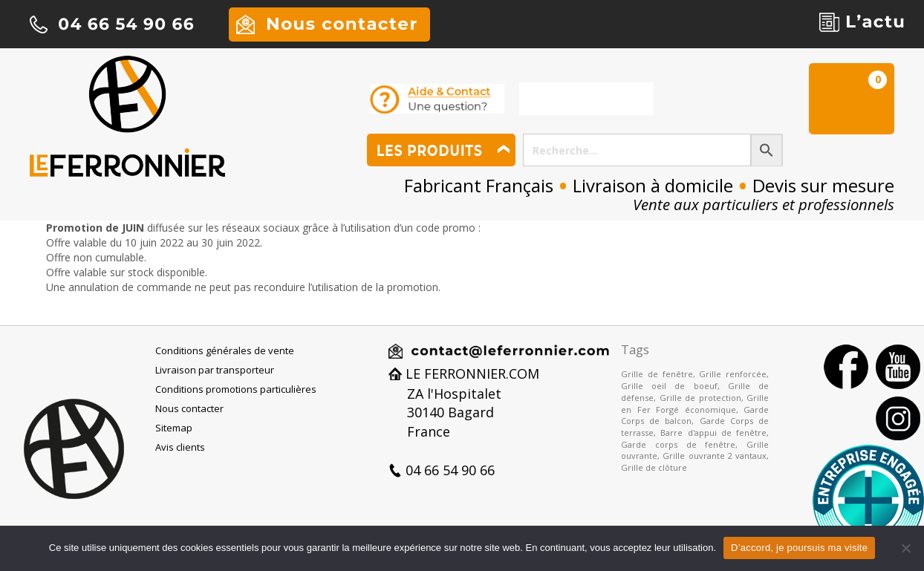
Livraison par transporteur (215, 370)
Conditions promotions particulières (236, 389)
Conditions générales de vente (225, 350)
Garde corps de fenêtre (678, 444)
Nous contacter (189, 408)
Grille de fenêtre (657, 374)
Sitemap (174, 428)
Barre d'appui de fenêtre (713, 433)
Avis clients (180, 447)
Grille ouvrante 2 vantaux (715, 456)
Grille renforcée (733, 374)
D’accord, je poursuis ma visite (799, 548)
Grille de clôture (654, 467)
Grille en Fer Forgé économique (695, 404)
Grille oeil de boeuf (669, 386)
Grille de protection (700, 398)
